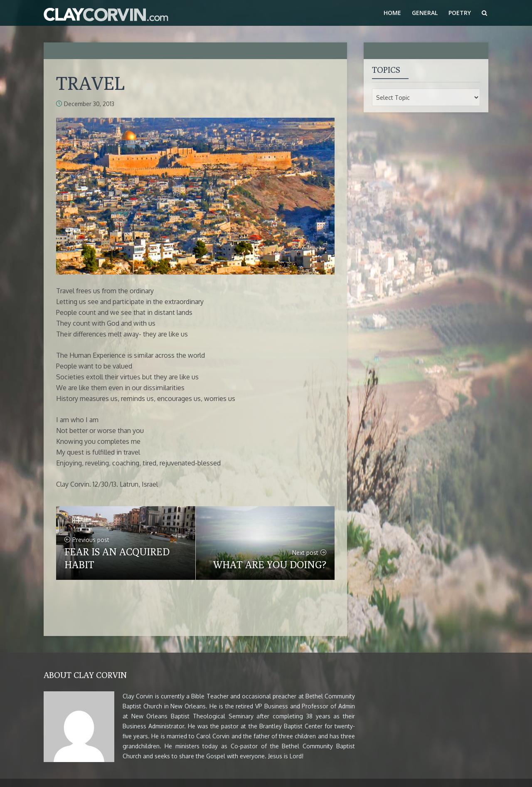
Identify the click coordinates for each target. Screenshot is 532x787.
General (425, 13)
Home (392, 13)
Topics (386, 70)
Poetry (460, 13)
